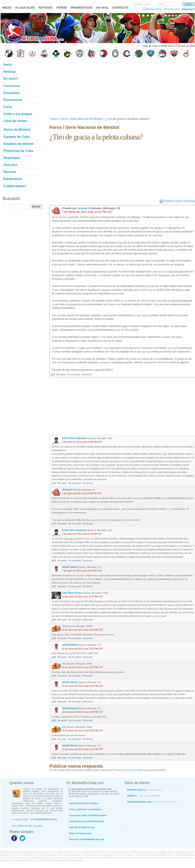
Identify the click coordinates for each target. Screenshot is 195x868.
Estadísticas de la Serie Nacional (86, 821)
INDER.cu (144, 796)
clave (162, 4)
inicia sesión (128, 770)
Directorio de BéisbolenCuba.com (87, 839)
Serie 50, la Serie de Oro (82, 827)
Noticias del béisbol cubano (84, 803)
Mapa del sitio (25, 826)
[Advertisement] (102, 88)
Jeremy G (84, 208)
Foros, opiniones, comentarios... (86, 809)
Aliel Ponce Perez (72, 593)
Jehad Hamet (69, 567)
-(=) (64, 626)
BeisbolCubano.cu (145, 790)
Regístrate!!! (188, 9)
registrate (141, 770)
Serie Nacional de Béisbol (86, 119)
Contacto (38, 826)
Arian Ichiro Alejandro (75, 438)
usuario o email (142, 4)
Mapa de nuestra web (80, 833)
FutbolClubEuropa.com (152, 802)
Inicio (54, 119)
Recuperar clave (172, 9)
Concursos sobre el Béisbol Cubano (88, 815)
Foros (64, 119)
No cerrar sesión (154, 9)
